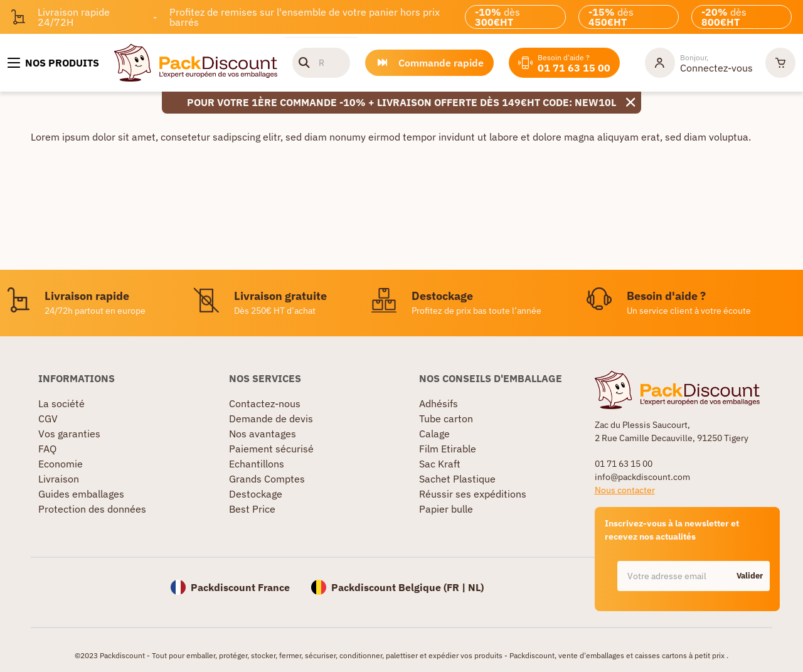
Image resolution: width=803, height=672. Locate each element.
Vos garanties (69, 434)
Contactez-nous (265, 403)
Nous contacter (625, 490)
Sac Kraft (440, 464)
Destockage (256, 494)
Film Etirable (448, 449)
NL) (476, 587)
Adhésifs (439, 403)
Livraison (59, 479)
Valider (750, 576)
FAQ (47, 449)
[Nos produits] (53, 63)
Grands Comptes (267, 479)
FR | (457, 587)
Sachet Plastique (457, 479)
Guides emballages (81, 494)
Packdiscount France (240, 587)
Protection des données (92, 509)
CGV (48, 419)
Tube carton (446, 419)
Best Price (252, 509)
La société (61, 403)
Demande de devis (271, 419)
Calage (434, 434)
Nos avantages (263, 434)
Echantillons (257, 464)
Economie (61, 464)
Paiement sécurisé (271, 449)
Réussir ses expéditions (473, 494)
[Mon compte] (699, 63)
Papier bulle (446, 509)
